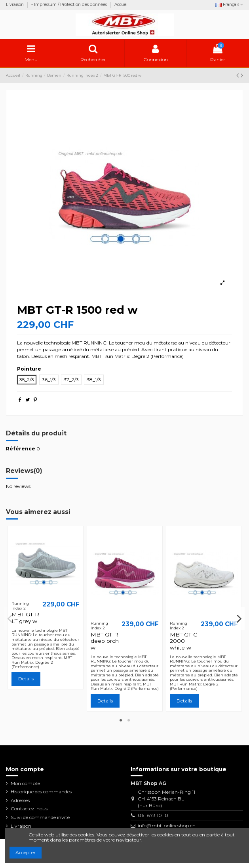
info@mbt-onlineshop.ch (167, 826)
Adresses (20, 800)
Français (229, 5)
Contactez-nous (29, 809)
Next (239, 619)
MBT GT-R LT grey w (25, 618)
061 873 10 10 (153, 815)
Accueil (122, 5)
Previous (10, 619)
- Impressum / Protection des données (70, 5)
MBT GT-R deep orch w (105, 641)
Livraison (15, 5)
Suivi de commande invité (40, 817)
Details (26, 679)
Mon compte (25, 783)
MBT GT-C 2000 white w (183, 641)
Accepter (26, 852)
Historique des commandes (41, 792)
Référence (21, 449)
